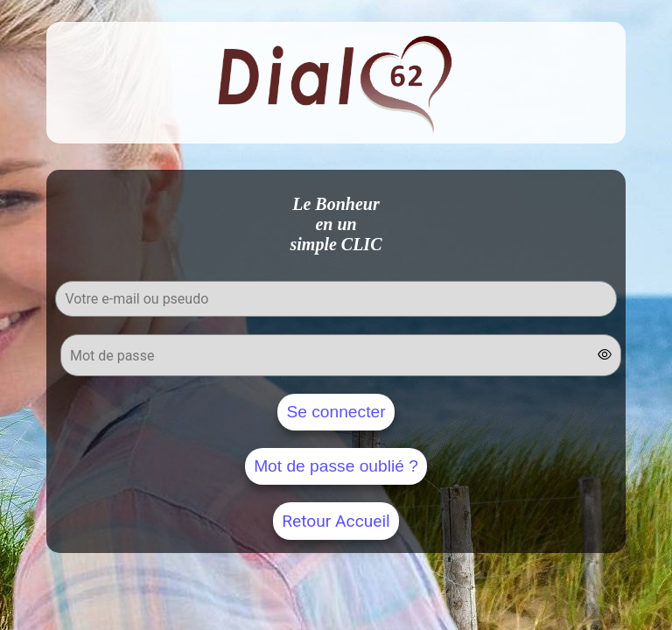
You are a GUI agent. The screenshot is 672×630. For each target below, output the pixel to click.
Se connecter (336, 412)
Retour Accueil (336, 521)
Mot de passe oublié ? (336, 466)
